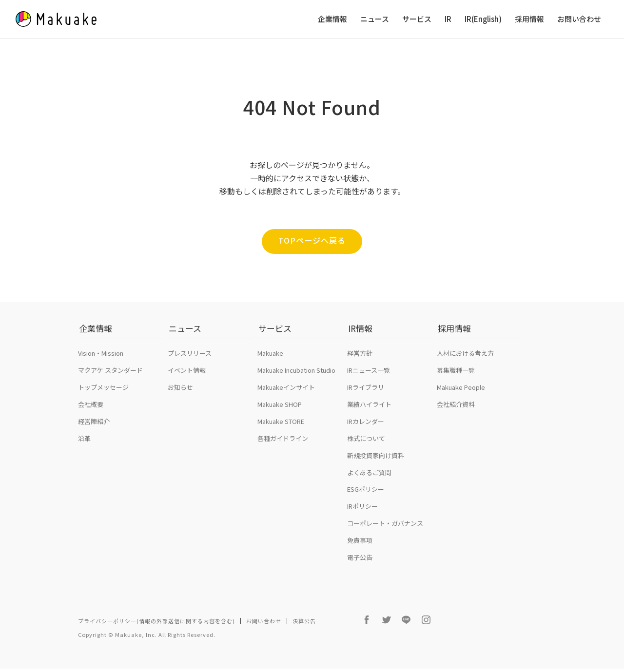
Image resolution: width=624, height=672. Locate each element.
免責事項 (360, 547)
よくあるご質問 (369, 479)
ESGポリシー (366, 496)
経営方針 (360, 360)
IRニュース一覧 (369, 377)
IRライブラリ (366, 394)
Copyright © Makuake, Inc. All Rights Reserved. (147, 638)
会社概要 (91, 411)
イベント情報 (187, 377)
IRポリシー (362, 513)
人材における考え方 (465, 360)
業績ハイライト (369, 411)
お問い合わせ (579, 19)
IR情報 (359, 339)
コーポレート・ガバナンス (385, 530)
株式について (366, 445)
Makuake (270, 360)
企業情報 (332, 19)
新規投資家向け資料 (376, 462)
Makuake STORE (281, 428)
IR (448, 19)
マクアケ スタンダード (110, 377)
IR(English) (483, 19)
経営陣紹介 (94, 428)
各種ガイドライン (283, 445)
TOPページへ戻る (312, 241)
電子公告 (360, 564)
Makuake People (461, 394)
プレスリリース (190, 360)
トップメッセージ (103, 394)
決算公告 (304, 628)
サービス (417, 19)
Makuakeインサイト (286, 394)
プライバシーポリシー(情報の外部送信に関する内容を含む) (156, 628)
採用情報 (529, 19)
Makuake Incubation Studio (296, 377)
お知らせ (180, 394)
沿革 (84, 445)
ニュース (375, 19)
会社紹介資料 (456, 411)
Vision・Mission (101, 360)
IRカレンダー (366, 428)
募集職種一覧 (456, 377)
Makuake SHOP (280, 411)
